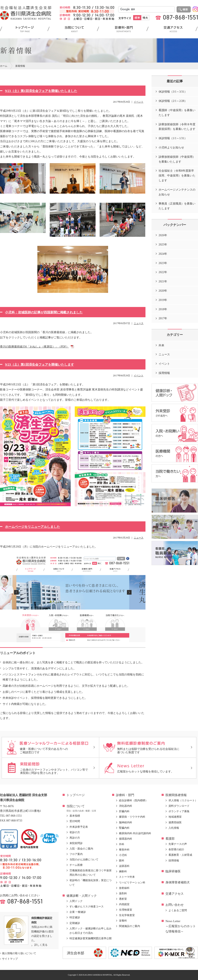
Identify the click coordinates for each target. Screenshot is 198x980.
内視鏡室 (124, 904)
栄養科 (123, 921)
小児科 (123, 855)
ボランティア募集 (179, 811)
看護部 (170, 839)
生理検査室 (126, 910)
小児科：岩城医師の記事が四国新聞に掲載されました (44, 312)
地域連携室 (175, 817)
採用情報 (164, 373)
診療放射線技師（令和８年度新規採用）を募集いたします (177, 127)
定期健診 (75, 923)
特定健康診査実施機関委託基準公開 (91, 938)
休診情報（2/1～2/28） (173, 101)
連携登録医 (175, 822)
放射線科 (124, 888)
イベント (139, 102)
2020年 (163, 291)
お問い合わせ (175, 905)
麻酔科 (123, 871)
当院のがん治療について (84, 859)
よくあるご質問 (178, 910)
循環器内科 (126, 839)
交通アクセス (175, 894)
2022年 (163, 272)
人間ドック (76, 901)
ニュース (139, 323)
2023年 (163, 263)
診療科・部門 (125, 795)
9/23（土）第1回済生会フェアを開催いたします (39, 365)
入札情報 (174, 828)
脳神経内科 (126, 822)
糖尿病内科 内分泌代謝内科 (135, 833)
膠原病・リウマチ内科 (132, 817)
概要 (88, 811)
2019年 (163, 300)
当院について (76, 806)
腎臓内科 (124, 828)
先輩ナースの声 (178, 844)
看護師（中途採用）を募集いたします (177, 113)
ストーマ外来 (127, 877)
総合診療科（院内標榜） (133, 800)
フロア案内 (76, 854)
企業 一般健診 (78, 912)
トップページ (76, 795)
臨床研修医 (173, 871)
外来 (161, 345)
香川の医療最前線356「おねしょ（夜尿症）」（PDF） (34, 347)
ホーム (4, 66)
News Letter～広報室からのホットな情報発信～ (181, 926)
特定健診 (75, 917)
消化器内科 (126, 806)
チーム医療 (76, 865)
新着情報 (20, 66)
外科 (122, 844)
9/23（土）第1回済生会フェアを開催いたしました (41, 91)
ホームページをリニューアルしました (33, 527)
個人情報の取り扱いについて (19, 953)
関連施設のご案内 (130, 926)
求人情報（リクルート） (183, 800)
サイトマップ (10, 959)
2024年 (163, 254)
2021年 (163, 281)
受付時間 (75, 821)
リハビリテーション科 (132, 882)
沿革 (94, 811)
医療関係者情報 (176, 795)
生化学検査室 (127, 915)
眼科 (122, 861)
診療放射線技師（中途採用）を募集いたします (177, 159)
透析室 (123, 899)
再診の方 (75, 838)
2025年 (163, 245)
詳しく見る (41, 945)
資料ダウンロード (179, 806)
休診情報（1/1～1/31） (173, 138)
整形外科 (124, 850)
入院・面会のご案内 (81, 849)
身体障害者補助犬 (178, 882)
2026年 (163, 235)
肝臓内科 (124, 811)
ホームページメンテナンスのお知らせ (177, 192)
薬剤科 (123, 893)
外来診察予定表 (79, 827)
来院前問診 (76, 843)
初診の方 (75, 832)
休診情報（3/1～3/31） (173, 92)
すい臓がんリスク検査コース (87, 906)
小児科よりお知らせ (171, 148)
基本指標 (75, 816)
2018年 (163, 309)
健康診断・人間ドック (82, 896)
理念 (69, 811)
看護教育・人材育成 (180, 855)
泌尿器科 (124, 866)
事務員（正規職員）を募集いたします (177, 206)
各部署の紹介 (176, 849)
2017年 (163, 318)
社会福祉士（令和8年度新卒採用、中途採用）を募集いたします (177, 176)
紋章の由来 (78, 811)
